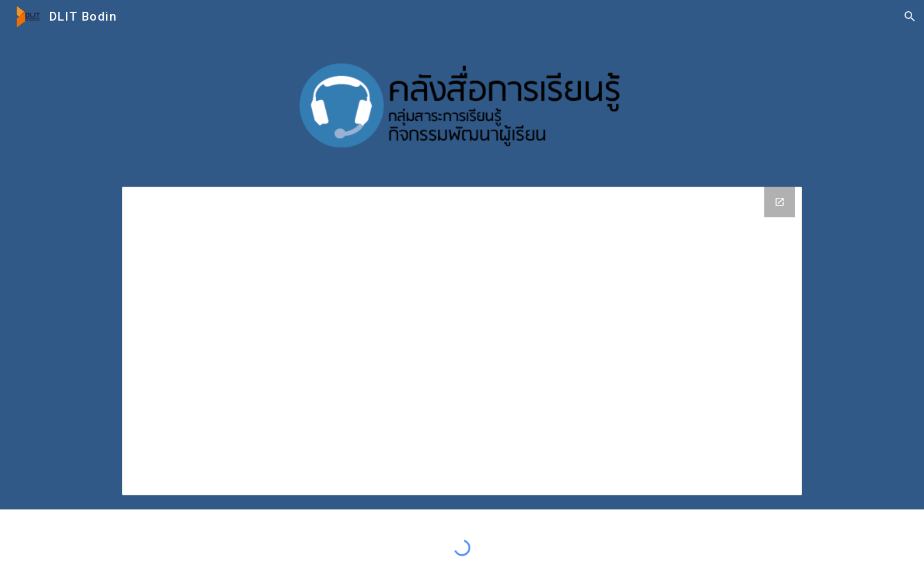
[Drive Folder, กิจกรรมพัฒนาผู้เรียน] (462, 341)
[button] (910, 16)
